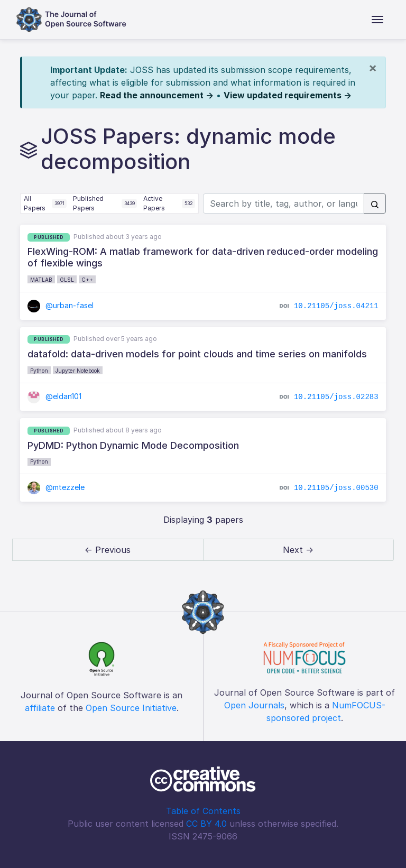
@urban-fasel (61, 305)
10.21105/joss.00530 (336, 488)
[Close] (373, 68)
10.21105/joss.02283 (336, 397)
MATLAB (41, 280)
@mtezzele (56, 487)
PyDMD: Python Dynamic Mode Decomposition (133, 445)
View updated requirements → (288, 95)
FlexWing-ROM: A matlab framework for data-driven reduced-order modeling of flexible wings (203, 257)
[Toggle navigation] (377, 20)
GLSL (67, 280)
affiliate (40, 708)
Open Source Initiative (131, 708)
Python (39, 371)
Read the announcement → (157, 95)
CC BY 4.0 (206, 824)
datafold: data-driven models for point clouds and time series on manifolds (197, 354)
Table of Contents (203, 811)
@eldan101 (54, 396)
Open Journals (254, 705)
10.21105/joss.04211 (336, 306)
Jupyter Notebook (78, 371)
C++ (87, 280)
